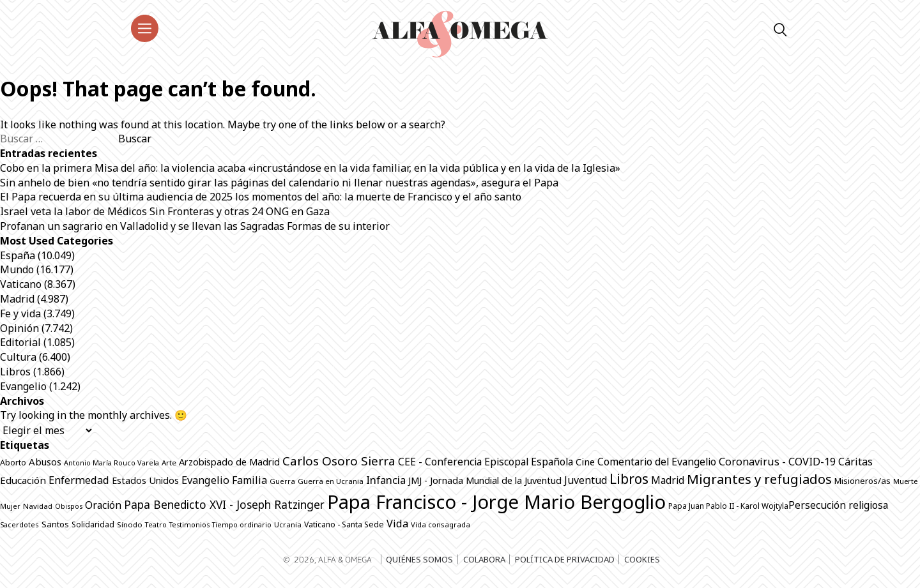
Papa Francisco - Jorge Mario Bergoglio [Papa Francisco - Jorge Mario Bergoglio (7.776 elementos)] (496, 502)
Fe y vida (20, 313)
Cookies (642, 559)
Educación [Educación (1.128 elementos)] (23, 480)
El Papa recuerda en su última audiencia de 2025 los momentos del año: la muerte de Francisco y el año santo (261, 197)
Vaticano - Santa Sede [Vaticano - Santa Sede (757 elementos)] (344, 524)
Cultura (18, 357)
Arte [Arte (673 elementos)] (169, 463)
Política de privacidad (565, 559)
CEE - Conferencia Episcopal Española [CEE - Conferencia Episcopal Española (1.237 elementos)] (486, 462)
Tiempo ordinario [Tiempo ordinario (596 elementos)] (242, 525)
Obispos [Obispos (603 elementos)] (69, 506)
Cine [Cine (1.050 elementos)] (585, 462)
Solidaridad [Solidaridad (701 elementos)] (93, 524)
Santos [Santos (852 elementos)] (55, 524)
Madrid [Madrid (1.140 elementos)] (668, 480)
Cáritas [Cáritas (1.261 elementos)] (855, 462)
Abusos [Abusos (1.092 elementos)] (45, 462)
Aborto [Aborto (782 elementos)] (13, 463)
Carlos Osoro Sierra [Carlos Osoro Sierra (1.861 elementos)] (339, 461)
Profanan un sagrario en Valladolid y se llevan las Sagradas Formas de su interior (195, 226)
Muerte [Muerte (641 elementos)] (905, 481)
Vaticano (21, 284)
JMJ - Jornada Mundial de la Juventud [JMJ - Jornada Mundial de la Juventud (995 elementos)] (485, 480)
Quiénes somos (419, 559)
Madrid (17, 299)
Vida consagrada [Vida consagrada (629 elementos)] (441, 524)
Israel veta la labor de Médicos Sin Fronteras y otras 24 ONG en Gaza (165, 211)
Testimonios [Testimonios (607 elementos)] (189, 525)
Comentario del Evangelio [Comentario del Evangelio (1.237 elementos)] (657, 462)
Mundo (17, 269)
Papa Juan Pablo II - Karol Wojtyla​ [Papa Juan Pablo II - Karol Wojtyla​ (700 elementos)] (728, 506)
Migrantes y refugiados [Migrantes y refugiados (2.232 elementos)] (759, 479)
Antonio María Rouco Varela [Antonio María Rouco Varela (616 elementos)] (111, 463)
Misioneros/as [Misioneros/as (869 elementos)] (862, 481)
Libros (15, 372)
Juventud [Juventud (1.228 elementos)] (586, 480)
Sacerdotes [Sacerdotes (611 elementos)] (19, 524)
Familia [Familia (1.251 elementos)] (249, 480)
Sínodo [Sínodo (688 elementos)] (130, 524)
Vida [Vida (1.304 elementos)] (397, 523)
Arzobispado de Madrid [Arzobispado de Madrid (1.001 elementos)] (229, 462)
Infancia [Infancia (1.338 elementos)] (386, 480)
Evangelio (23, 386)
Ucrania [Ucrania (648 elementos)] (288, 524)
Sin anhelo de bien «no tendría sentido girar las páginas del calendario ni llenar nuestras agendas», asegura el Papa (279, 183)
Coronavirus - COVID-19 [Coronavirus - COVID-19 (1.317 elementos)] (777, 461)
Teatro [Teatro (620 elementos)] (156, 524)
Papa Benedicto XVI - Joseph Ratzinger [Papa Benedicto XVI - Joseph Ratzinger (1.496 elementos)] (224, 504)
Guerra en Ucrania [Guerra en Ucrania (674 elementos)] (331, 481)
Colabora (484, 559)
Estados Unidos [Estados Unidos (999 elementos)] (145, 480)
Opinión (19, 328)
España (18, 255)
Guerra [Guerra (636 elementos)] (282, 481)
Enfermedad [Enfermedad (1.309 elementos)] (79, 480)
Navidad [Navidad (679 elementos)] (38, 506)
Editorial (20, 342)
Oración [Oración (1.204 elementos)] (103, 505)
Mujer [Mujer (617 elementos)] (10, 506)
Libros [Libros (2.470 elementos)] (629, 479)
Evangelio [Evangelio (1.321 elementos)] (205, 480)
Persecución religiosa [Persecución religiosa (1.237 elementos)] (838, 505)
